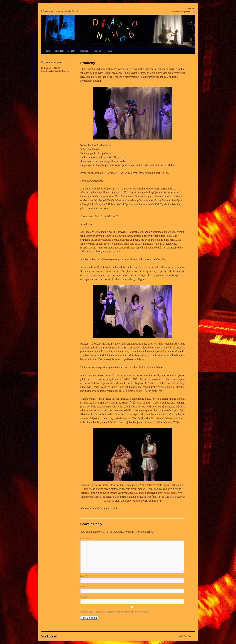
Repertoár (59, 51)
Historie (97, 51)
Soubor (71, 51)
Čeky (189, 636)
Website (84, 597)
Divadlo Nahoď (49, 636)
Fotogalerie (84, 51)
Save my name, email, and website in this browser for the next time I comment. (115, 612)
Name (84, 576)
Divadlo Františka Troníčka (58, 71)
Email (83, 587)
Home (47, 51)
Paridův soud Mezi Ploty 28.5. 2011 (99, 216)
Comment (85, 538)
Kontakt (109, 51)
